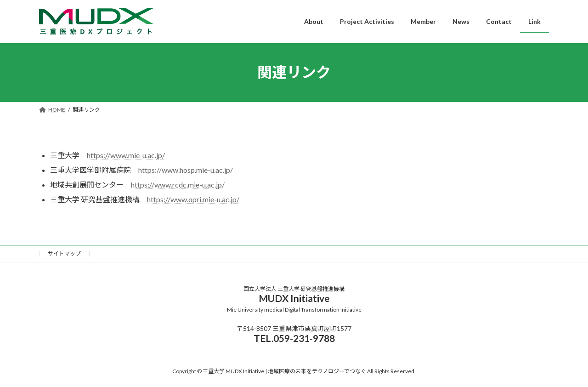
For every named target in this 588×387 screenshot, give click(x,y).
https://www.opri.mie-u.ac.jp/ (193, 199)
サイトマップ (64, 253)
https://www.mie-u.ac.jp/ (126, 155)
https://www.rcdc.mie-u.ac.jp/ (178, 185)
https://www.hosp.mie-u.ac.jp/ (186, 170)
